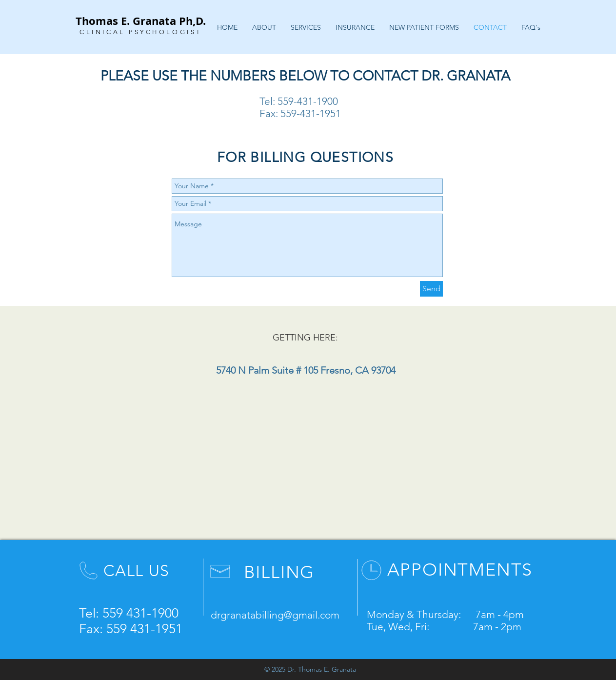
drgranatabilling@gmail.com (275, 615)
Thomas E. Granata (126, 21)
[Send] (431, 289)
